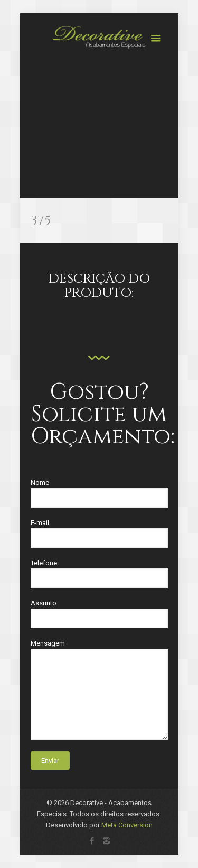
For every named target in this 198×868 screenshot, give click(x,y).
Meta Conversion (127, 825)
